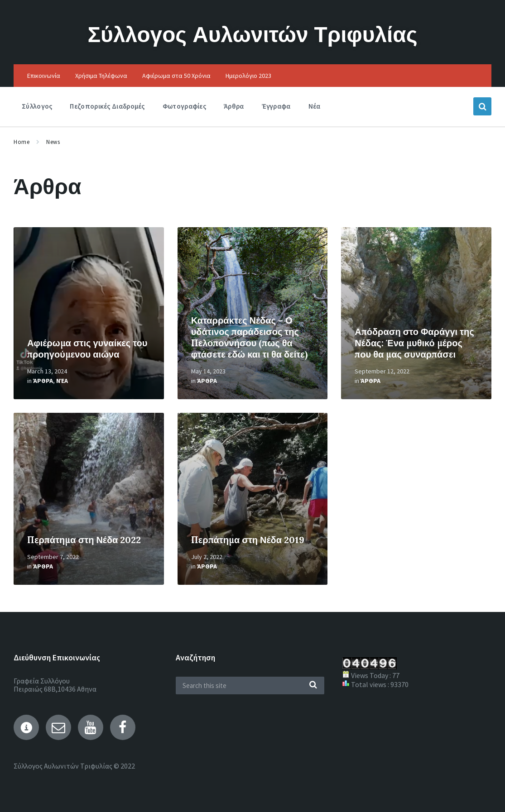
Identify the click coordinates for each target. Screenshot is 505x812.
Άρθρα (43, 381)
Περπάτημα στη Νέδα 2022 (84, 540)
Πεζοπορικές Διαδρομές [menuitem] (107, 106)
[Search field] (250, 685)
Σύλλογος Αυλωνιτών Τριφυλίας (253, 34)
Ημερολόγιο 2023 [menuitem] (248, 76)
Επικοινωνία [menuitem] (44, 76)
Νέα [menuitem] (315, 106)
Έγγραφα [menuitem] (276, 106)
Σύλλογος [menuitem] (37, 106)
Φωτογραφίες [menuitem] (184, 106)
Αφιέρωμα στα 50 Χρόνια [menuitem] (176, 76)
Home (22, 142)
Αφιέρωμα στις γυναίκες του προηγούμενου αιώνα (87, 349)
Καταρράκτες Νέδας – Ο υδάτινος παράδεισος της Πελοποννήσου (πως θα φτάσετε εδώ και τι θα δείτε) (249, 337)
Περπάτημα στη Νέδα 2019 (248, 540)
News (53, 142)
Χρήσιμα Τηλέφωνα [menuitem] (101, 76)
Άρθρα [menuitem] (234, 106)
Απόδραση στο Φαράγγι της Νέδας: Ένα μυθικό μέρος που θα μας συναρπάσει (414, 343)
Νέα (62, 381)
